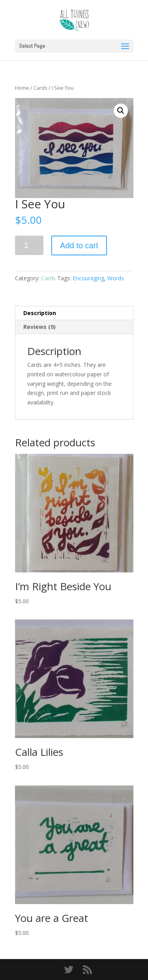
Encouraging (88, 278)
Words (116, 278)
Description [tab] (40, 313)
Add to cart (79, 245)
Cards (40, 88)
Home (22, 88)
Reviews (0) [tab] (39, 327)
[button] (121, 111)
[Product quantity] (29, 245)
